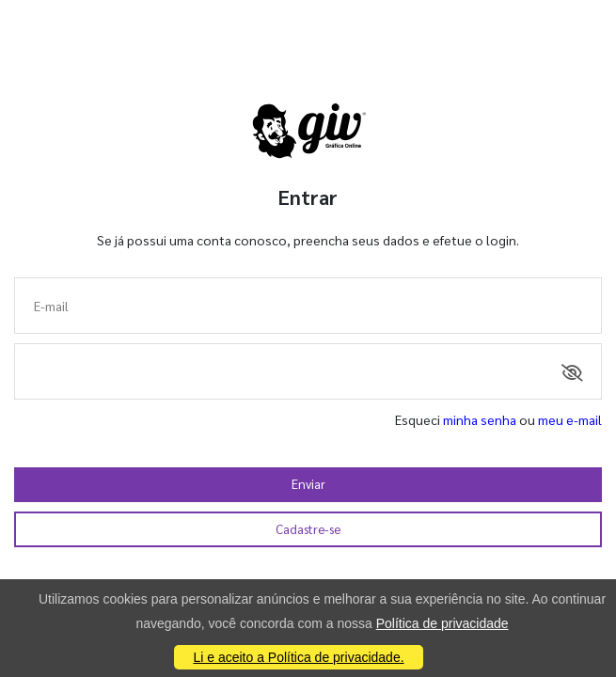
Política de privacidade (442, 623)
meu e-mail (570, 419)
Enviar (308, 484)
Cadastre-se (308, 529)
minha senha (480, 419)
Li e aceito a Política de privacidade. (298, 657)
